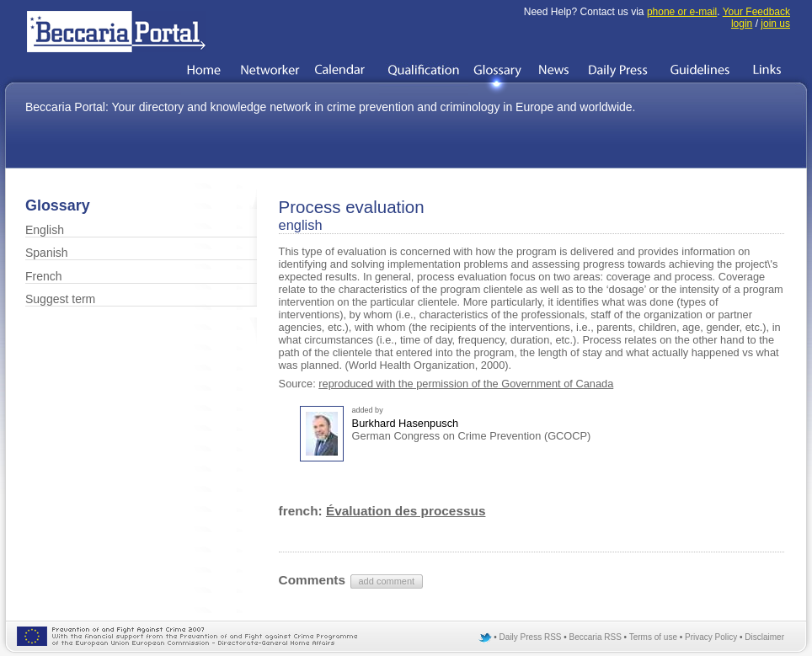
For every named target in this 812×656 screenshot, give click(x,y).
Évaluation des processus (406, 511)
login (742, 24)
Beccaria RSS (596, 637)
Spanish (47, 253)
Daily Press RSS (531, 637)
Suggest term (60, 299)
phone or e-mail (682, 12)
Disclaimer (764, 637)
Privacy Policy (711, 637)
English (45, 230)
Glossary (58, 205)
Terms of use (653, 637)
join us (775, 24)
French (44, 276)
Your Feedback (756, 12)
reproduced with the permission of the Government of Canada (466, 384)
